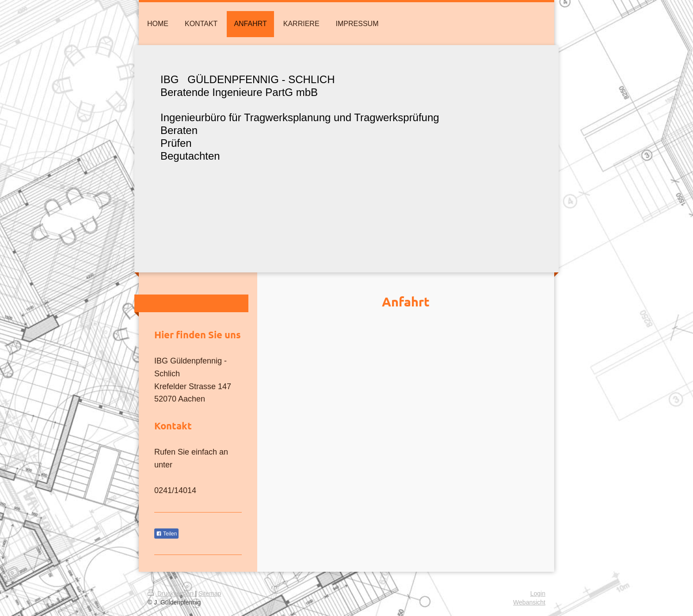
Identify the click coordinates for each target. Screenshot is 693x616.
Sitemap (210, 593)
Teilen (166, 534)
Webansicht (529, 602)
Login (538, 593)
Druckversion (171, 593)
